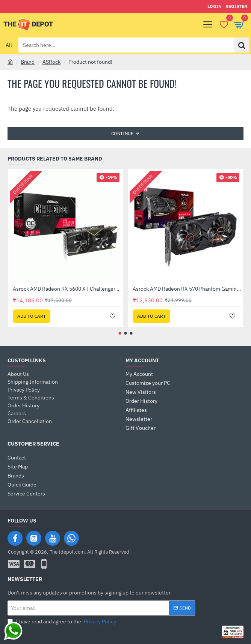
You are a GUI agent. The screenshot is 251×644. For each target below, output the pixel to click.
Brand (28, 62)
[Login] (215, 7)
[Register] (236, 7)
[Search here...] (242, 45)
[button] (32, 316)
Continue (122, 133)
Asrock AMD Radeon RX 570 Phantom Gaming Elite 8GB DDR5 (187, 289)
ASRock (51, 62)
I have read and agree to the (63, 622)
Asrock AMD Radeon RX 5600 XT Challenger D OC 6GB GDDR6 (67, 289)
